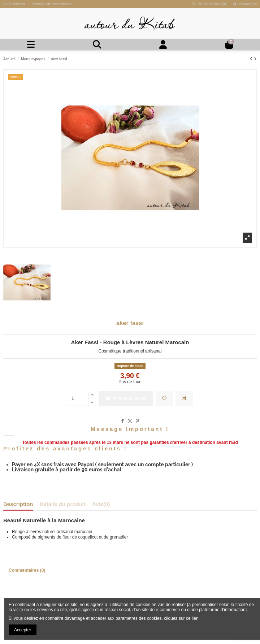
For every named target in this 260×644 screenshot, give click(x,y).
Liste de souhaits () (209, 4)
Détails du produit (63, 504)
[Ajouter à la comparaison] (184, 398)
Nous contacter (15, 4)
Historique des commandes (51, 4)
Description (18, 504)
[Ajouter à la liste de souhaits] (164, 398)
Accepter (23, 630)
